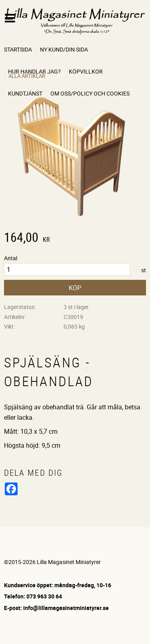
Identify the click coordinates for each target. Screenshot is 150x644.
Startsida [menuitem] (18, 49)
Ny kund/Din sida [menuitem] (64, 49)
